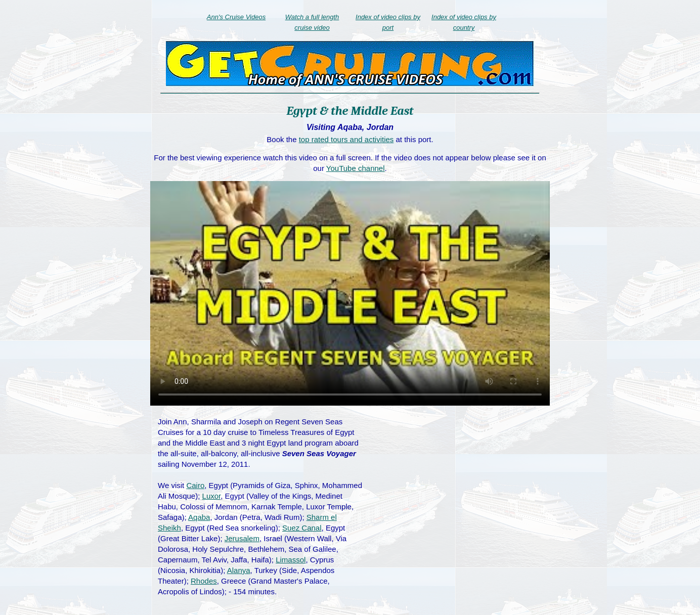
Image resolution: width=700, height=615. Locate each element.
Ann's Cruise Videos (236, 17)
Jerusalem (242, 538)
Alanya (239, 570)
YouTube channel (356, 168)
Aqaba (199, 517)
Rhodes (204, 581)
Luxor (212, 496)
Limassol (291, 560)
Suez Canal (302, 528)
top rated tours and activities (346, 139)
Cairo (195, 485)
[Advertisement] (460, 490)
